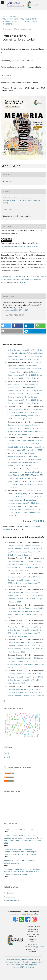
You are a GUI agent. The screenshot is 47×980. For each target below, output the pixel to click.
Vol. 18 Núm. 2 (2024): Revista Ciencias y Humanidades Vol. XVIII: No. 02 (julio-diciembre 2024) (20, 21)
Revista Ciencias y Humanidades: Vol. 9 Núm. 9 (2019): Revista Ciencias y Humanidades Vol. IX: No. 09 (26, 692)
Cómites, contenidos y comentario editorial (24, 425)
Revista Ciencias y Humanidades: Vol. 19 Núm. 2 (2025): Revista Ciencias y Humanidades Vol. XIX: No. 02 (25, 356)
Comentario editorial (16, 397)
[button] (6, 326)
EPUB (18, 166)
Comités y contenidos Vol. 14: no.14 (22, 577)
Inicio (5, 16)
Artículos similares (12, 345)
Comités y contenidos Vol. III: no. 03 (21, 642)
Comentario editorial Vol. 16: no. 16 (21, 409)
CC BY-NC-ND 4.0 (18, 282)
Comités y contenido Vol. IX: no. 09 (21, 689)
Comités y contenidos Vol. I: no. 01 (21, 674)
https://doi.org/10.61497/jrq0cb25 (19, 61)
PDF (6, 166)
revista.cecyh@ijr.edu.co (35, 947)
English (7, 753)
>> (8, 701)
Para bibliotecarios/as (11, 901)
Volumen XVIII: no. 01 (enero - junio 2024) (24, 627)
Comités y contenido (16, 592)
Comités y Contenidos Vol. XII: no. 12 (22, 658)
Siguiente (37, 521)
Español (7, 757)
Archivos (14, 16)
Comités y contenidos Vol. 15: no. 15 (22, 561)
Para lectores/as (9, 893)
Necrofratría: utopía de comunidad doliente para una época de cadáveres (22, 456)
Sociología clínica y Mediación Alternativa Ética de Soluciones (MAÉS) (23, 384)
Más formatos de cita (15, 315)
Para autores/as (9, 897)
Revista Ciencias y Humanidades (12, 276)
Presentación (13, 608)
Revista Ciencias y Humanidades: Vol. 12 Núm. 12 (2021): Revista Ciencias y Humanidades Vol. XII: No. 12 (26, 512)
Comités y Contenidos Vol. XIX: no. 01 (18, 829)
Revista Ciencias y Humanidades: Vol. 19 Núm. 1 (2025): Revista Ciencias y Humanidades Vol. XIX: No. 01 (25, 400)
